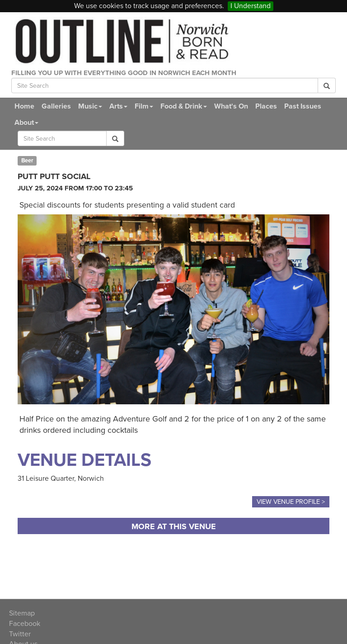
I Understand (251, 6)
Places (266, 106)
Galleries (56, 106)
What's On (231, 106)
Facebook (25, 624)
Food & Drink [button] (184, 106)
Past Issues (303, 106)
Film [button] (144, 106)
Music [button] (90, 106)
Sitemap (22, 613)
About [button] (26, 123)
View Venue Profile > (291, 502)
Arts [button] (118, 106)
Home (24, 106)
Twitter (20, 634)
